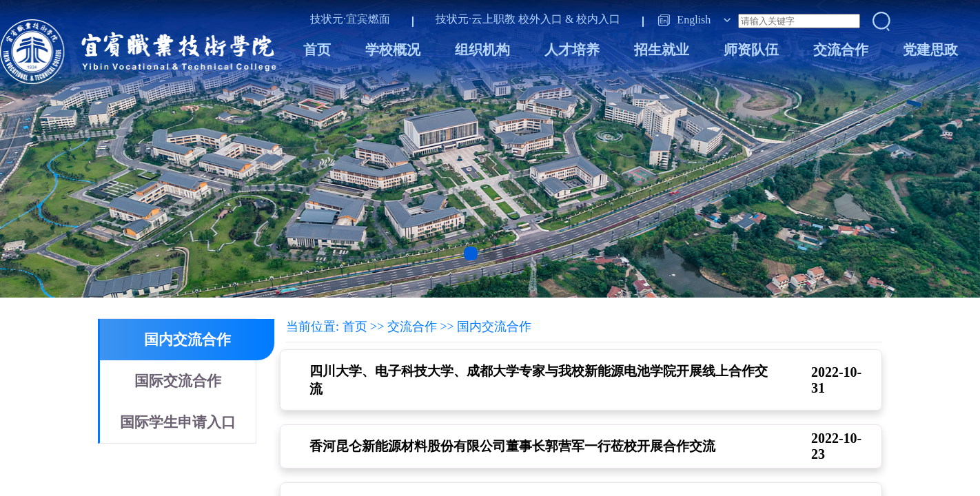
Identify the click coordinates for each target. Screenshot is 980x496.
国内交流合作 (187, 340)
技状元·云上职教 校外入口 (499, 19)
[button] (471, 254)
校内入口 (598, 19)
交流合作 (841, 50)
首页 (317, 50)
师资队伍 (751, 50)
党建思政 (930, 50)
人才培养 (572, 50)
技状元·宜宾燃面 (350, 19)
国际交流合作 (178, 381)
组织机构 (482, 50)
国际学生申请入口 (178, 422)
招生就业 (662, 50)
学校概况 (393, 50)
